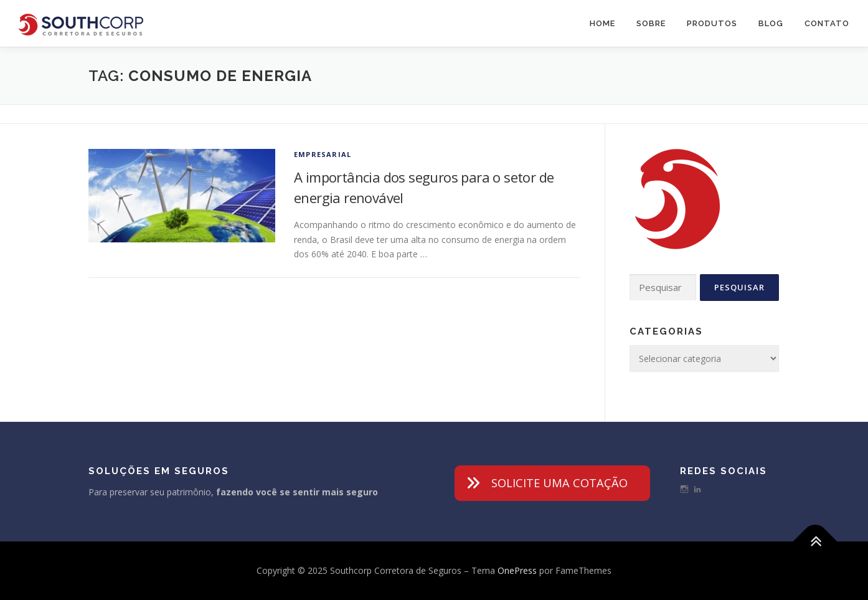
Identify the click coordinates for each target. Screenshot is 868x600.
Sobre (651, 23)
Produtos (712, 23)
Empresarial (323, 154)
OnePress (517, 570)
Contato (827, 23)
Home (602, 23)
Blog (771, 23)
